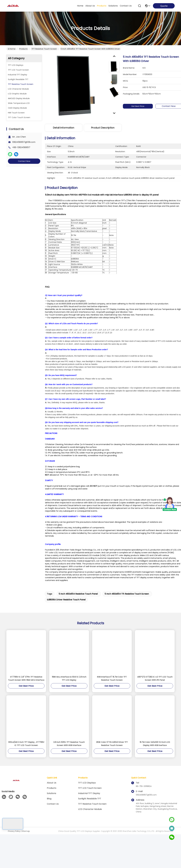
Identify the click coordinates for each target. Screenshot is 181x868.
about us (90, 6)
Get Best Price (140, 106)
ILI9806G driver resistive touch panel (66, 607)
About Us (52, 790)
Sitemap (26, 838)
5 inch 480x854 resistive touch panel (78, 601)
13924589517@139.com (24, 142)
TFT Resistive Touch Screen (44, 49)
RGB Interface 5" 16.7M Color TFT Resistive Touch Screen (112, 686)
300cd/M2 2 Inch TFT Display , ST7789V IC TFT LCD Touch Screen (26, 751)
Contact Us (53, 811)
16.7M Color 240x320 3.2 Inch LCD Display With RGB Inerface (155, 751)
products (102, 6)
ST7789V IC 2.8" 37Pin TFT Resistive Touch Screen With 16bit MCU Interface (26, 686)
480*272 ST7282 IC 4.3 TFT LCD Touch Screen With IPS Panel (155, 686)
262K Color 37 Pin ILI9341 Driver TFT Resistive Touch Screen (112, 751)
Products (23, 49)
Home (80, 6)
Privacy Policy (14, 838)
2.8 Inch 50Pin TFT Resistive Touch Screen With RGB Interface (69, 751)
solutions (113, 6)
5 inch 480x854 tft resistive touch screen (127, 601)
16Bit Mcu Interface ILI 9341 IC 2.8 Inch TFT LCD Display (69, 686)
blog (49, 806)
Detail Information (64, 128)
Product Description (103, 128)
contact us (126, 6)
